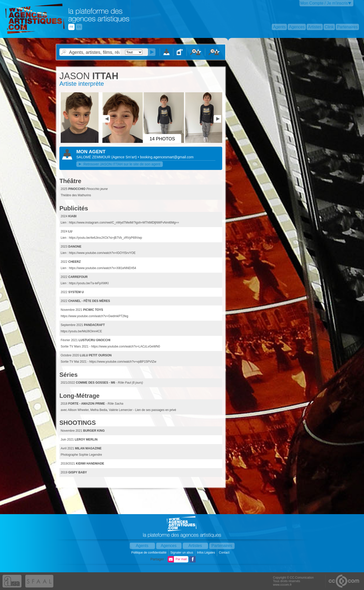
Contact (225, 553)
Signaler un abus (182, 553)
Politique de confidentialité (149, 553)
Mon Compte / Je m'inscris (324, 3)
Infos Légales (206, 553)
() (124, 157)
